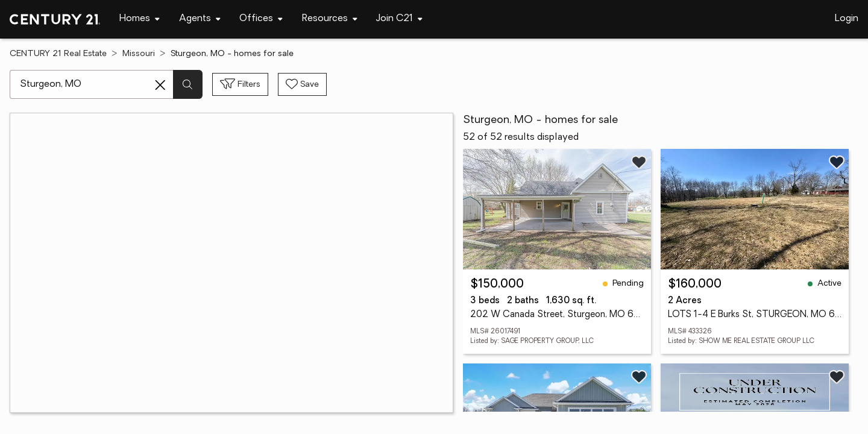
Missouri (139, 54)
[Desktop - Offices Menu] (261, 19)
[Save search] (302, 84)
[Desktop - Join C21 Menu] (399, 19)
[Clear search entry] (160, 85)
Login (847, 19)
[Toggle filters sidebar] (240, 84)
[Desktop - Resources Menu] (330, 19)
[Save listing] (639, 162)
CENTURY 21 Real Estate (58, 54)
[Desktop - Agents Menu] (200, 19)
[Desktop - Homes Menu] (140, 19)
